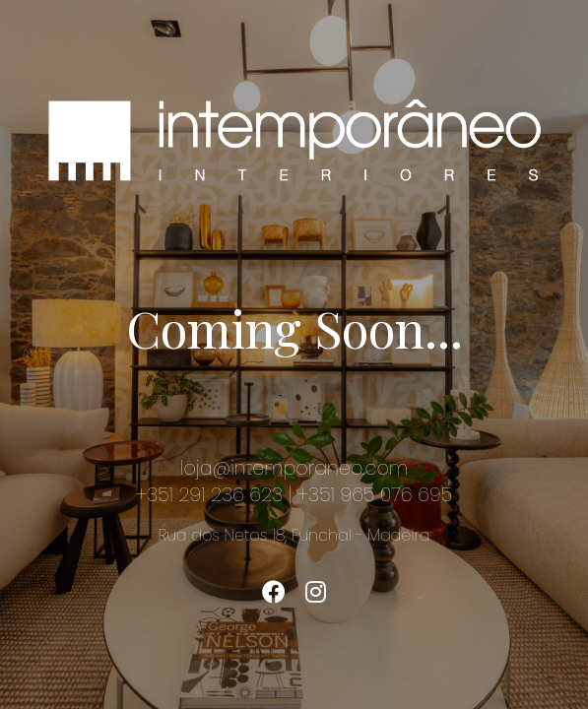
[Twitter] (274, 592)
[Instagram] (316, 592)
